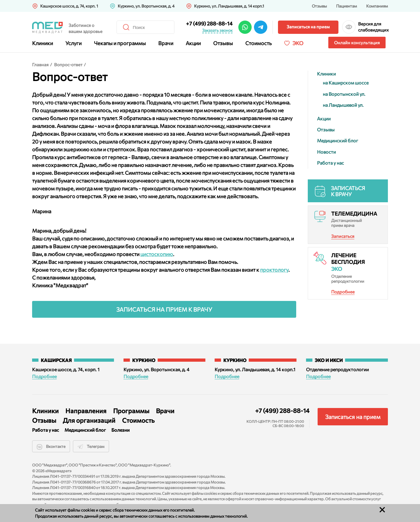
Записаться (343, 236)
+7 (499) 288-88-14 (209, 23)
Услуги (73, 43)
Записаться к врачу (348, 191)
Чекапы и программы (120, 43)
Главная (40, 65)
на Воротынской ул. (344, 94)
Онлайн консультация (357, 43)
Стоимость (258, 43)
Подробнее (343, 292)
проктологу (274, 270)
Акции (193, 43)
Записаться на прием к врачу (164, 309)
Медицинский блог (338, 140)
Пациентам (347, 6)
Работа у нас (330, 163)
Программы (131, 411)
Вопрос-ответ (68, 65)
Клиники (43, 43)
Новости (326, 152)
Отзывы (319, 6)
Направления (86, 411)
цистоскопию (157, 254)
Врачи (166, 43)
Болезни (120, 430)
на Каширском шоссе (346, 83)
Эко (298, 43)
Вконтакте (51, 447)
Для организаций (89, 420)
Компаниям (377, 6)
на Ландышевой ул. (343, 105)
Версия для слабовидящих (373, 27)
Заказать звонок (217, 30)
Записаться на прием (308, 27)
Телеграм (91, 447)
